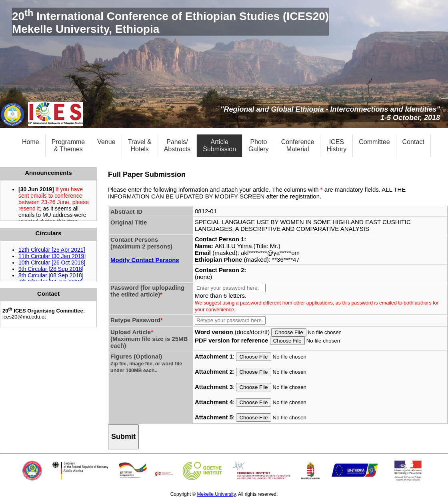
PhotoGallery (259, 145)
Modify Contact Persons (145, 260)
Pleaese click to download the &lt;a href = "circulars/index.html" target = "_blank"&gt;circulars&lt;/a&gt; (48, 261)
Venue (106, 142)
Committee (374, 142)
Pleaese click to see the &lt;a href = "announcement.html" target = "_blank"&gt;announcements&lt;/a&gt (48, 200)
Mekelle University (216, 494)
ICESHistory (336, 145)
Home (31, 142)
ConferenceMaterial (298, 145)
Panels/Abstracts (177, 145)
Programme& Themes (68, 145)
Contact (413, 142)
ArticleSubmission (219, 145)
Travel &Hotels (140, 145)
